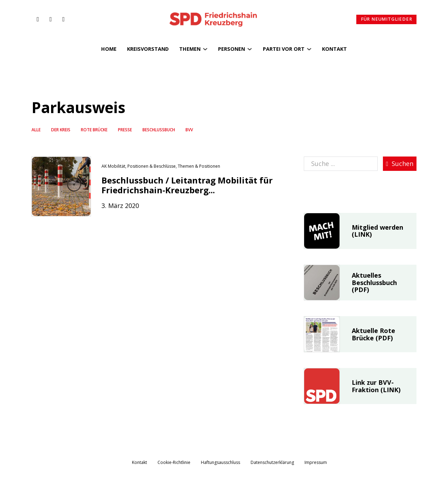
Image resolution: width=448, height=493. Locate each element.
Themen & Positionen (199, 166)
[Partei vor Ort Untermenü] (309, 49)
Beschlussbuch (159, 130)
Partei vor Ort (284, 49)
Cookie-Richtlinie (174, 463)
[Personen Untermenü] (250, 49)
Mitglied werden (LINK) (377, 231)
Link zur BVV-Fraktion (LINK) (376, 386)
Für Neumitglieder (387, 19)
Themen (190, 49)
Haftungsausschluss (220, 463)
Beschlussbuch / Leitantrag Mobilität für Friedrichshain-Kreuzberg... (187, 185)
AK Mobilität (113, 166)
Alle (36, 130)
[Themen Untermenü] (205, 49)
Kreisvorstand (148, 49)
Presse (125, 130)
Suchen (400, 164)
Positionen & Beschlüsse (152, 166)
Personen (232, 49)
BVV (189, 130)
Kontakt (334, 49)
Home (109, 49)
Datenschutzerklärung (272, 463)
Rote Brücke (94, 130)
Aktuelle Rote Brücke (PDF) (373, 334)
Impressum (316, 463)
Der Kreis (61, 130)
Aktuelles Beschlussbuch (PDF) (374, 282)
